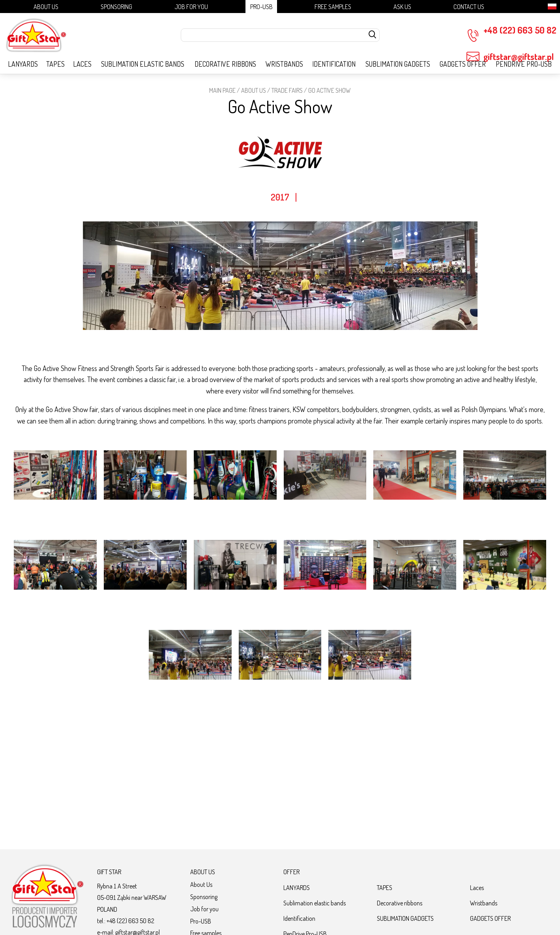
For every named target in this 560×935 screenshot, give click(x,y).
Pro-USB (261, 7)
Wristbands (284, 64)
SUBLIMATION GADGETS (398, 64)
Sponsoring (116, 7)
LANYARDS (23, 64)
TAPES (55, 64)
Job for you (191, 7)
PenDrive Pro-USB (524, 64)
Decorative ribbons (225, 64)
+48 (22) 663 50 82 (511, 33)
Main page (222, 90)
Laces (82, 64)
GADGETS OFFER (463, 64)
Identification (334, 64)
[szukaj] (373, 35)
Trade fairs (287, 90)
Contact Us (469, 7)
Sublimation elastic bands (143, 64)
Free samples (333, 7)
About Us (46, 7)
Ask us (402, 7)
